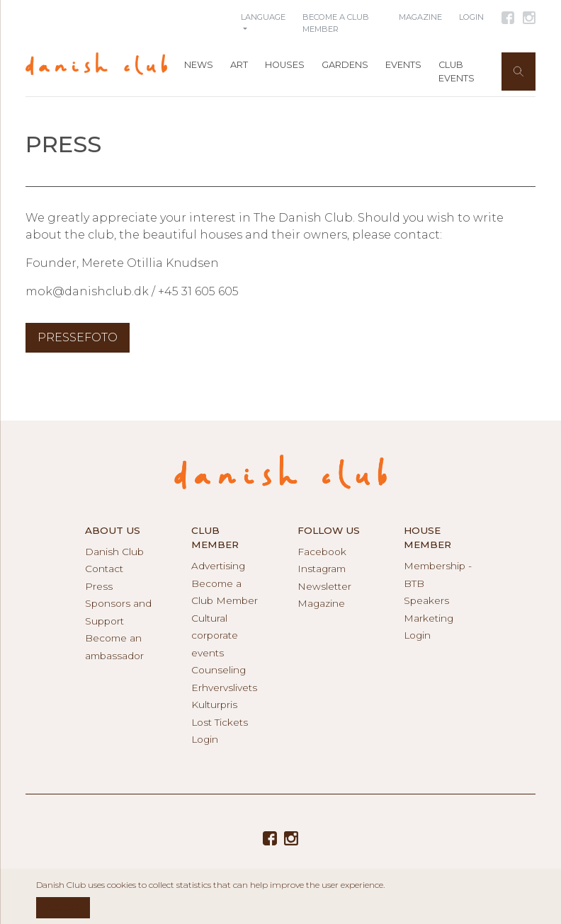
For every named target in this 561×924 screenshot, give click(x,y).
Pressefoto (78, 337)
